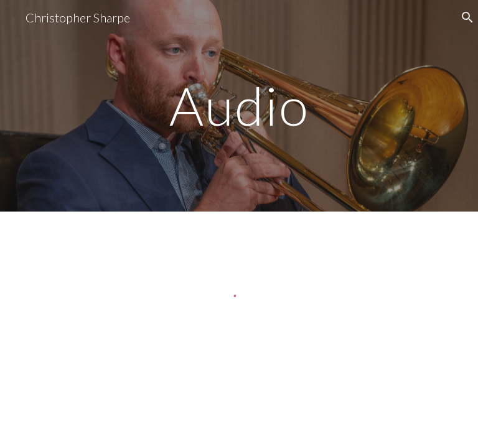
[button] (463, 17)
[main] (239, 105)
